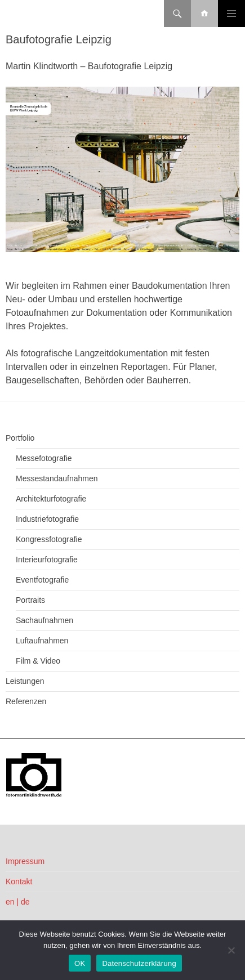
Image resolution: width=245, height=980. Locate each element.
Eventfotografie (42, 580)
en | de (18, 902)
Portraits (30, 600)
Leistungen (25, 681)
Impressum (25, 861)
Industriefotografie (47, 519)
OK (80, 963)
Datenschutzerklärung (139, 963)
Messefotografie (44, 458)
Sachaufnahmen (44, 620)
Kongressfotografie (49, 539)
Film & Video (38, 661)
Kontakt (19, 881)
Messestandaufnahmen (57, 478)
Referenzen (26, 701)
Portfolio (20, 438)
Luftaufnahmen (42, 641)
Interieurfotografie (47, 560)
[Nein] (231, 950)
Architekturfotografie (51, 499)
